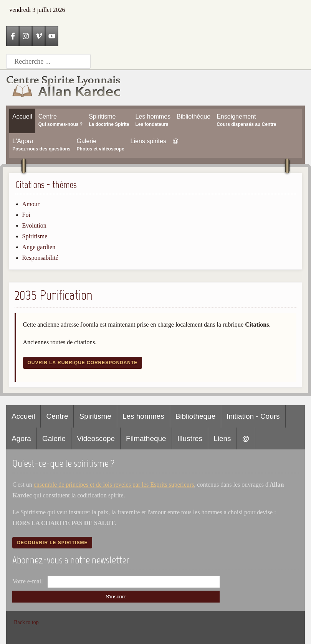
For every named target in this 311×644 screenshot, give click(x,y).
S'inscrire (116, 597)
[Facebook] (13, 36)
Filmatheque (146, 438)
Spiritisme (35, 236)
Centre (57, 416)
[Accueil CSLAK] (64, 88)
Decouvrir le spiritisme (52, 543)
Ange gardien (39, 247)
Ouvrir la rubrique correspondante (83, 363)
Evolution (34, 225)
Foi (26, 215)
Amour (31, 204)
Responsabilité (40, 258)
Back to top (26, 622)
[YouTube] (52, 36)
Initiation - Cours (253, 416)
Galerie (54, 438)
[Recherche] (48, 61)
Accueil (23, 416)
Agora (21, 438)
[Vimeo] (39, 36)
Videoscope (96, 438)
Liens (222, 438)
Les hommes (143, 416)
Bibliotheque (196, 416)
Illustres (190, 438)
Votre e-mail (27, 581)
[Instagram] (26, 36)
